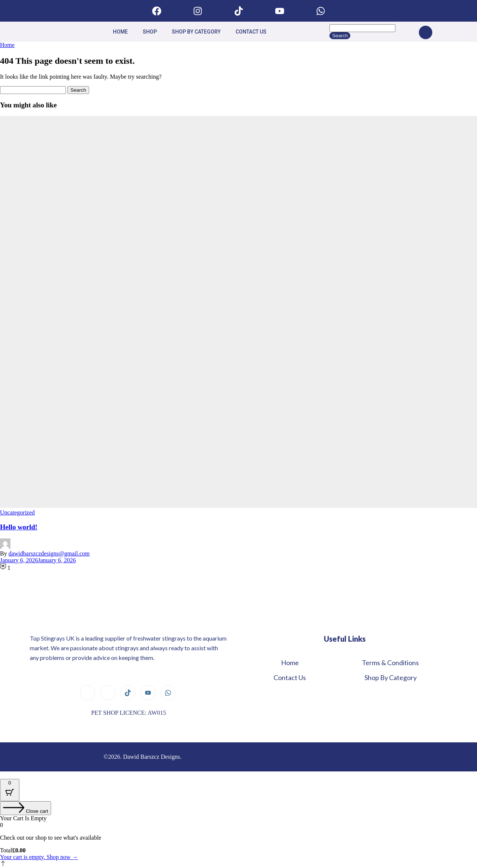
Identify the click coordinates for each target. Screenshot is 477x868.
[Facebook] (88, 693)
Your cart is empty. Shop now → (39, 857)
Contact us (251, 32)
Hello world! (19, 527)
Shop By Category (196, 32)
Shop (150, 32)
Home (120, 32)
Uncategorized (17, 512)
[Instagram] (108, 693)
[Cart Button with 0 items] (10, 790)
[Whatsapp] (168, 693)
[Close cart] (26, 808)
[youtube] (148, 693)
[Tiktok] (128, 693)
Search (340, 36)
